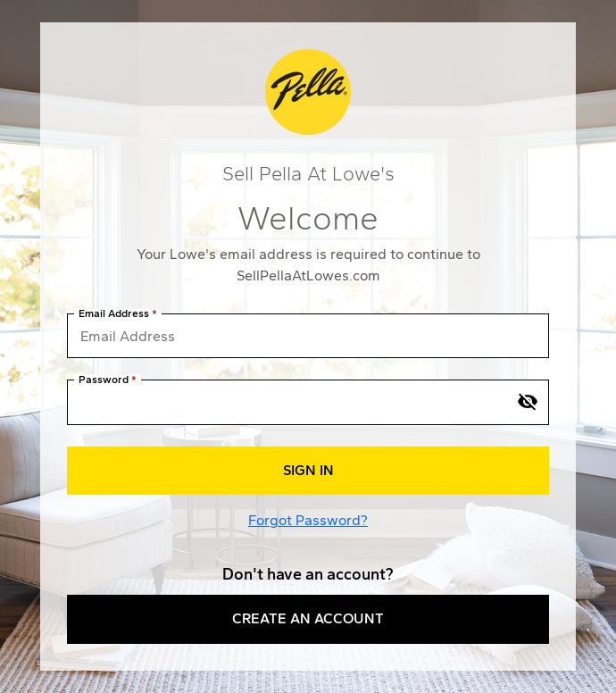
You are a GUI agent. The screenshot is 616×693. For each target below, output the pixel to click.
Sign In (308, 470)
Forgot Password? (308, 520)
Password (104, 380)
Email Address (114, 314)
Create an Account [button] (308, 618)
